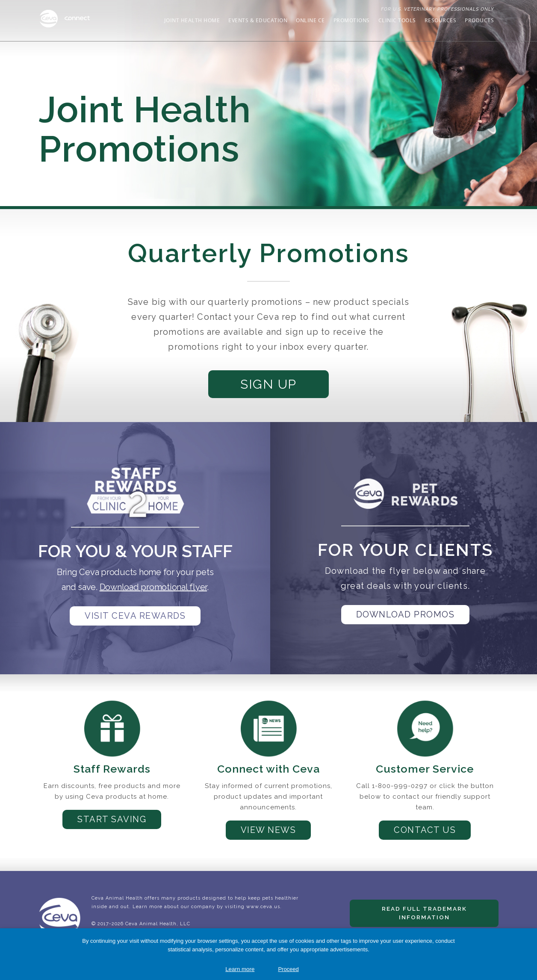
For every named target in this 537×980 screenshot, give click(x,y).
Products (479, 20)
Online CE (310, 20)
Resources (441, 20)
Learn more (240, 969)
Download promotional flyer (153, 592)
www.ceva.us (263, 916)
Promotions (352, 20)
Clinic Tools (397, 20)
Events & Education (258, 20)
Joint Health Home (192, 20)
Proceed (288, 969)
